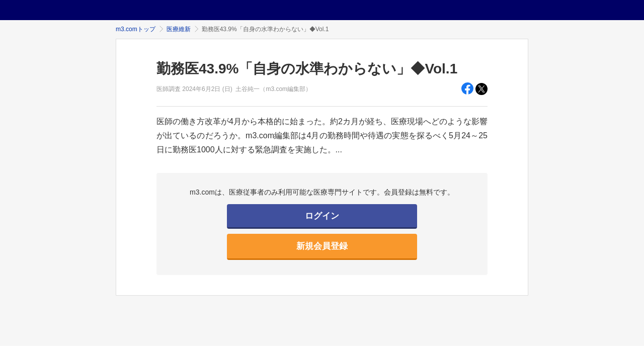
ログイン (322, 216)
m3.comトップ (136, 29)
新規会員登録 (322, 246)
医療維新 (179, 29)
